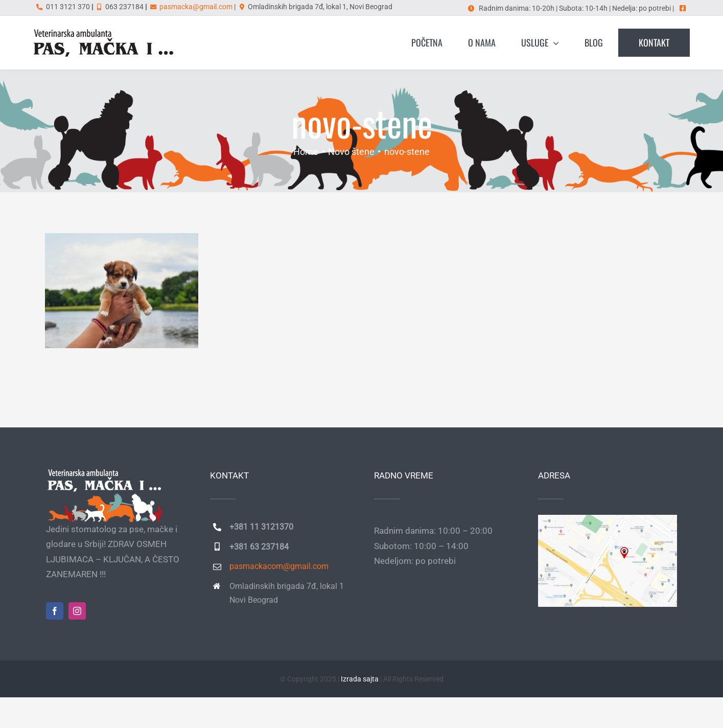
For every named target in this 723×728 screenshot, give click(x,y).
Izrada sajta (360, 679)
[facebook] (55, 611)
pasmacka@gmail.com (196, 7)
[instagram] (77, 611)
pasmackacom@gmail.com (279, 566)
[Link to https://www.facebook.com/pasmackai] (683, 8)
